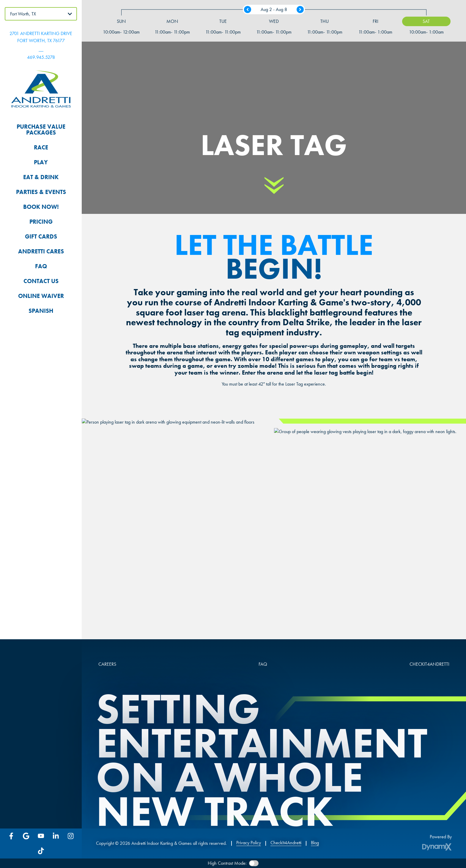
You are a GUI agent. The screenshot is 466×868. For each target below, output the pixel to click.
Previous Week (248, 10)
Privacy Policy (249, 843)
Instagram (71, 836)
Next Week (300, 10)
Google (26, 836)
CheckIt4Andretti (286, 843)
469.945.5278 (41, 57)
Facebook (11, 836)
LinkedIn (56, 836)
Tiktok (41, 851)
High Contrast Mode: (227, 863)
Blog (315, 843)
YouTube (41, 836)
